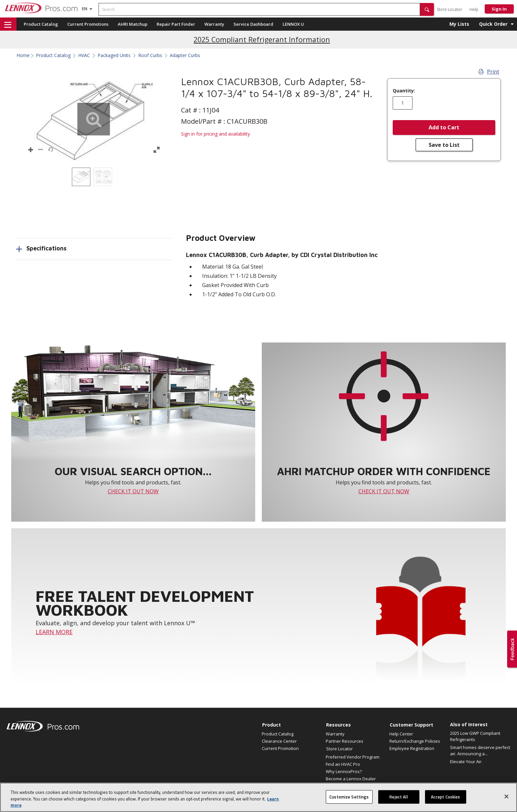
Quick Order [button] (493, 24)
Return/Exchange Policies (415, 741)
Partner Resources (345, 741)
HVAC (84, 55)
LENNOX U (293, 24)
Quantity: (404, 91)
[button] (427, 9)
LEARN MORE (54, 632)
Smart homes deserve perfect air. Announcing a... (480, 751)
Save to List (444, 145)
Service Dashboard (253, 24)
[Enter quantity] (403, 103)
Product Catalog (41, 24)
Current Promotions (88, 24)
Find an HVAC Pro (343, 764)
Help (474, 9)
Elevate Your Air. (466, 762)
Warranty (214, 24)
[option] (81, 177)
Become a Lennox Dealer (351, 779)
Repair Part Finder (176, 24)
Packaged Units (114, 55)
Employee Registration (412, 748)
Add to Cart (444, 127)
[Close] (506, 798)
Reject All (398, 798)
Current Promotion (280, 748)
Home (23, 55)
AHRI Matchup (133, 24)
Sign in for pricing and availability (215, 134)
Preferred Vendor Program (353, 757)
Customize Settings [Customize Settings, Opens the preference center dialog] (349, 798)
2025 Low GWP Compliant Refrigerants (475, 736)
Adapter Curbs (185, 55)
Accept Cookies (446, 798)
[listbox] (94, 177)
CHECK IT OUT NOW (133, 491)
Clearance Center (279, 741)
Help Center (401, 734)
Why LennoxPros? (344, 771)
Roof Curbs (150, 55)
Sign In (499, 9)
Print (489, 72)
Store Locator (450, 9)
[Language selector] (85, 9)
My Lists (459, 24)
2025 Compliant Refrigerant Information (262, 39)
